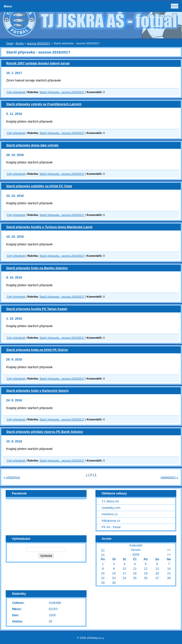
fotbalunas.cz (111, 521)
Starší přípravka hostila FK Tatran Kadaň (37, 309)
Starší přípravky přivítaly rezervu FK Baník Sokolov (45, 432)
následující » (169, 477)
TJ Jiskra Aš (110, 501)
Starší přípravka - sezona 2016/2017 (62, 92)
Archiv (20, 43)
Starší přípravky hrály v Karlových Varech (37, 391)
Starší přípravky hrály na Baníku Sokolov (37, 268)
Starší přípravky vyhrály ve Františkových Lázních (44, 104)
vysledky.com (111, 508)
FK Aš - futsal (111, 527)
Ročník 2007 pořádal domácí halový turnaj (38, 63)
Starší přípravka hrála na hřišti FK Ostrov (37, 350)
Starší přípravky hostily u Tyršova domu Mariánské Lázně (49, 227)
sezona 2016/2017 (39, 43)
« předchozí (12, 477)
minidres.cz (110, 514)
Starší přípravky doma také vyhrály (32, 145)
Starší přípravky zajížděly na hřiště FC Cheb (39, 186)
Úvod (10, 43)
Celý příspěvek (16, 92)
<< (103, 550)
